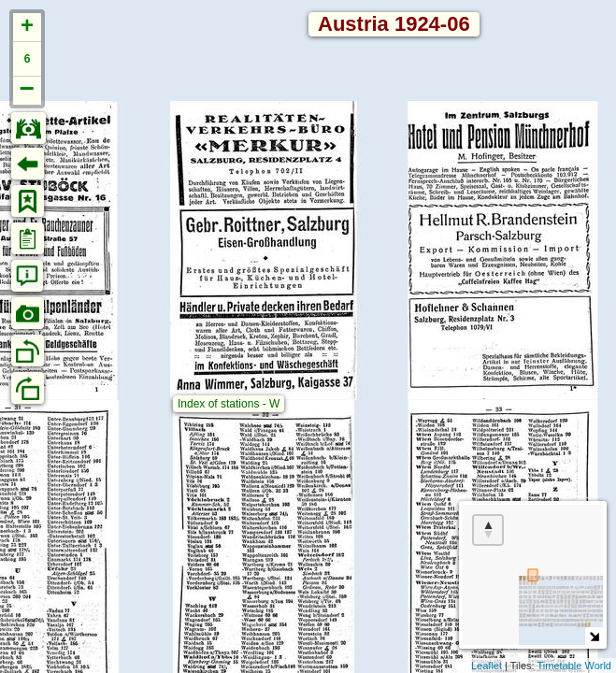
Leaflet (487, 666)
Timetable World (574, 666)
